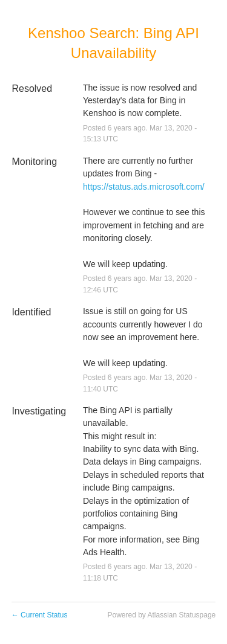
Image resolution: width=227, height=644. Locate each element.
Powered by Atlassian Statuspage (161, 615)
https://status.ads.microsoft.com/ (144, 187)
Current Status (40, 615)
